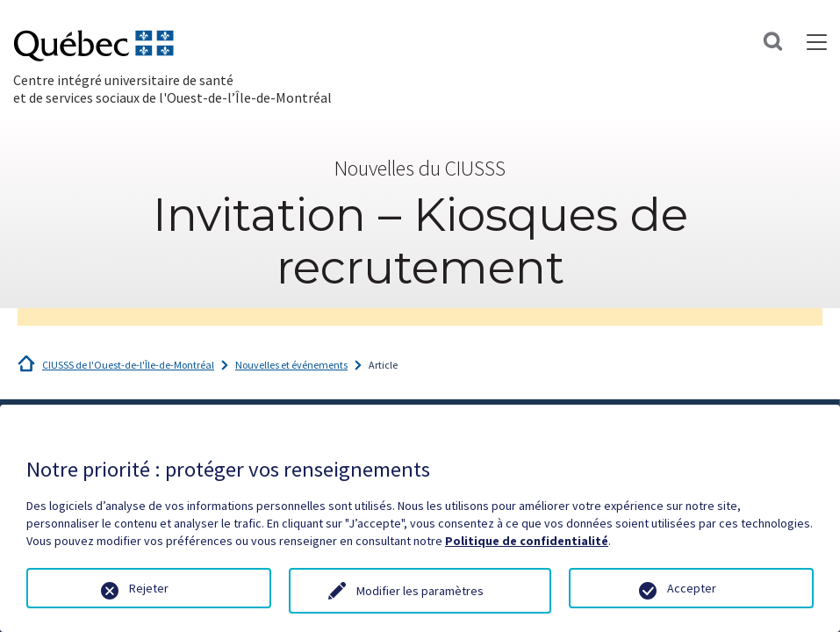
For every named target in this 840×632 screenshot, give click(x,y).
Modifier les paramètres (420, 591)
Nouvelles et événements (291, 365)
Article (383, 365)
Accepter (692, 588)
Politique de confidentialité (527, 541)
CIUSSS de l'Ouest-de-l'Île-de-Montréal (128, 365)
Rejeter (149, 588)
